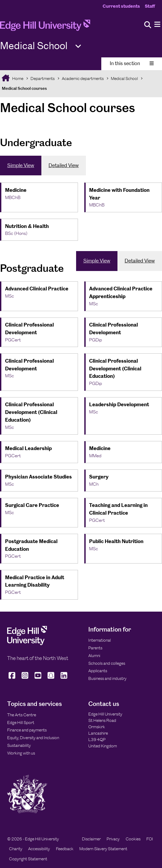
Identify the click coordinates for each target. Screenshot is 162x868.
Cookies (133, 839)
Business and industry (107, 678)
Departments (43, 79)
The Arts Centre (22, 715)
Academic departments (83, 79)
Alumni (94, 656)
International (100, 640)
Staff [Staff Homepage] (150, 6)
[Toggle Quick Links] (78, 46)
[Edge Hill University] (27, 644)
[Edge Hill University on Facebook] (13, 679)
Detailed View (64, 165)
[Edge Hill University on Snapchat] (51, 679)
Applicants (98, 671)
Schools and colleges (107, 663)
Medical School (124, 79)
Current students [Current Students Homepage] (121, 6)
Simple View (21, 165)
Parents (95, 648)
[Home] (45, 27)
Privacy (113, 839)
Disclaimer (91, 839)
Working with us (21, 753)
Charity (16, 849)
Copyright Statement (28, 859)
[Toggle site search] (148, 25)
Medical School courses (24, 88)
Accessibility (39, 849)
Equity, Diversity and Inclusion (33, 738)
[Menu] (157, 25)
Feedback (65, 849)
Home (17, 79)
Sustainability (19, 745)
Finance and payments (27, 730)
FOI (150, 839)
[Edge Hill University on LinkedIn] (64, 679)
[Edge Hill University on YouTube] (38, 679)
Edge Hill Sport (21, 723)
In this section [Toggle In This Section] (132, 63)
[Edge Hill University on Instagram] (25, 679)
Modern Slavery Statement (103, 849)
